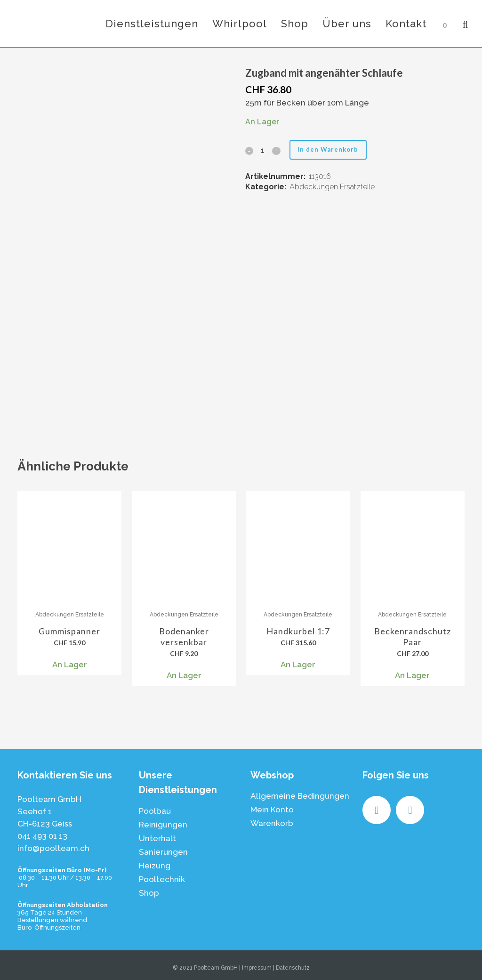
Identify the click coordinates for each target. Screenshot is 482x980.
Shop (149, 893)
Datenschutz (293, 968)
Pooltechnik (162, 879)
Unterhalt (157, 838)
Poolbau (155, 811)
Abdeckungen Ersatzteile (332, 187)
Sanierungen (163, 852)
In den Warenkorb (331, 149)
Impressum (257, 968)
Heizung (155, 866)
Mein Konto (272, 810)
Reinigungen (163, 825)
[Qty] (263, 150)
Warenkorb (272, 823)
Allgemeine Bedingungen (300, 796)
